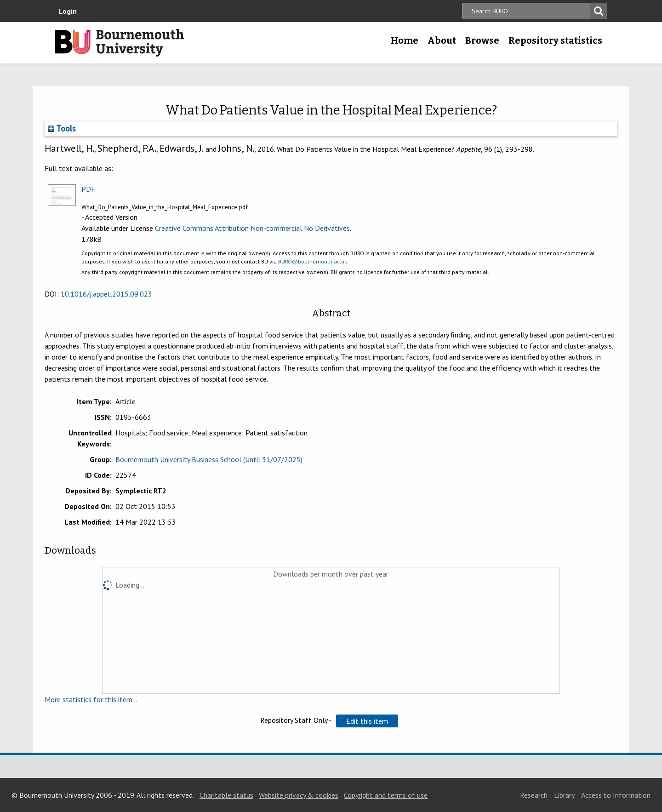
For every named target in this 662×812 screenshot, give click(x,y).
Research (534, 795)
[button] (367, 721)
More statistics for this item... (91, 699)
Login (68, 11)
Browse (482, 40)
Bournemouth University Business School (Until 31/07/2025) (209, 459)
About (442, 40)
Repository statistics (555, 40)
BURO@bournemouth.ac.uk (313, 261)
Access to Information (616, 795)
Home (405, 40)
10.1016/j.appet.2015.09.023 (106, 294)
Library (564, 795)
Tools (62, 128)
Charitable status (226, 795)
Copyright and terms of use (386, 795)
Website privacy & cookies (299, 795)
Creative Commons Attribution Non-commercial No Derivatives (252, 228)
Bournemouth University (120, 43)
